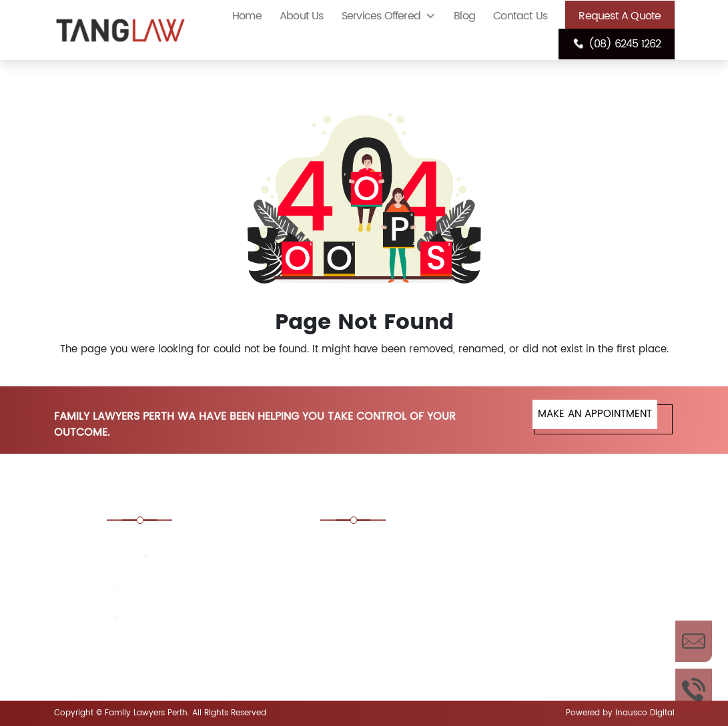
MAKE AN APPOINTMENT (595, 414)
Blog (464, 16)
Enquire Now (694, 641)
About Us (302, 16)
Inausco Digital (645, 713)
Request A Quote (620, 16)
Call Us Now (694, 689)
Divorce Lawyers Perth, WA (562, 600)
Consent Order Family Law (561, 547)
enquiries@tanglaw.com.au (195, 620)
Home (247, 16)
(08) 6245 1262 (616, 44)
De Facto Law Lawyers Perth (402, 600)
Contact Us (520, 16)
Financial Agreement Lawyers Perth (549, 644)
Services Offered (381, 16)
